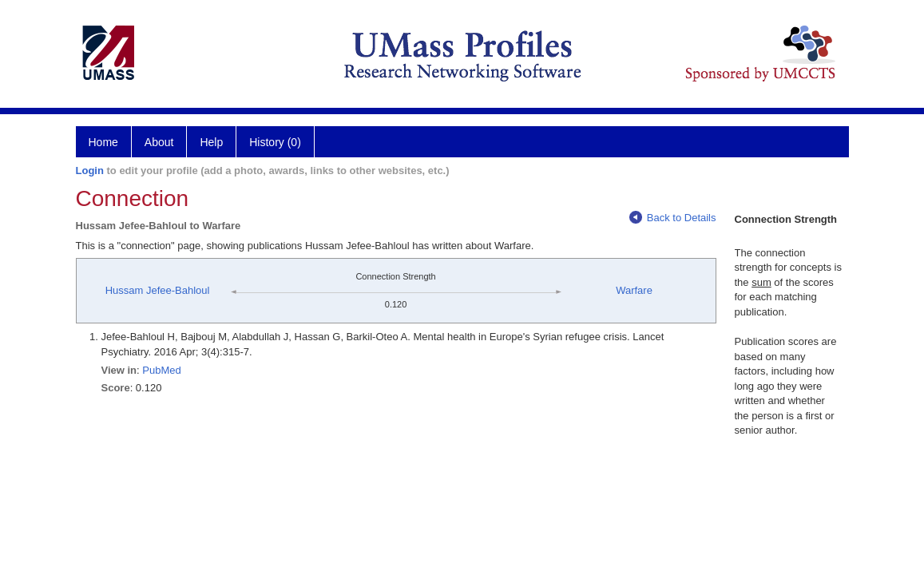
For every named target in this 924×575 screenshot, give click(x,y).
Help (211, 142)
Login (90, 171)
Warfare (634, 290)
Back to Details (673, 218)
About (159, 142)
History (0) (275, 142)
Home (103, 142)
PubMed (161, 370)
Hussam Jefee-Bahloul (158, 290)
